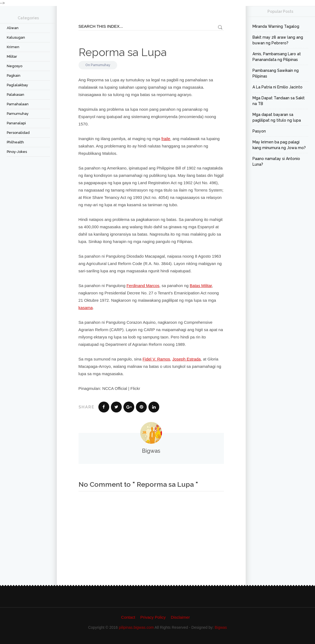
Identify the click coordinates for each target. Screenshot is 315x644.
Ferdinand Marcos (143, 286)
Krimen (13, 47)
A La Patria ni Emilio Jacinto (277, 87)
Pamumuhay (18, 114)
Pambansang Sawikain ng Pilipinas (276, 73)
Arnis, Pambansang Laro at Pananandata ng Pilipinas (277, 57)
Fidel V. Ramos (156, 359)
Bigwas (221, 627)
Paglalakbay (17, 85)
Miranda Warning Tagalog (276, 26)
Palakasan (15, 95)
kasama (86, 308)
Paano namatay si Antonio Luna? (276, 161)
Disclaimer (180, 617)
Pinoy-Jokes (17, 152)
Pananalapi (16, 123)
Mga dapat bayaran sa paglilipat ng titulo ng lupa (277, 117)
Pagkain (14, 76)
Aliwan (13, 28)
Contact (128, 617)
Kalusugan (16, 37)
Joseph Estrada (186, 359)
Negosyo (15, 66)
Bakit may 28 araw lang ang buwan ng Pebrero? (278, 40)
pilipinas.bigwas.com (136, 627)
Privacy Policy (153, 617)
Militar (12, 56)
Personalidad (18, 133)
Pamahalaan (18, 104)
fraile (166, 139)
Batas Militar (201, 286)
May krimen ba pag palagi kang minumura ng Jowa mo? (279, 145)
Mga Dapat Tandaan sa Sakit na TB (279, 101)
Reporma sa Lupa (123, 52)
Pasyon (259, 131)
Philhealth (15, 142)
